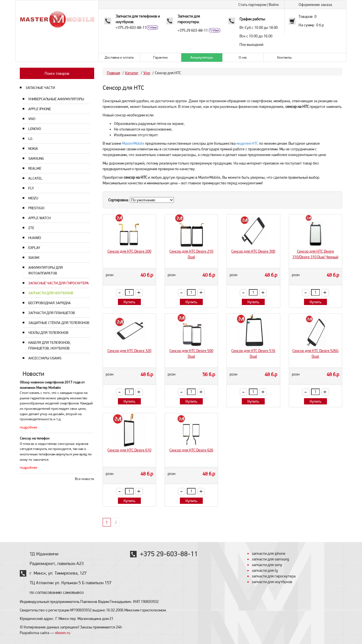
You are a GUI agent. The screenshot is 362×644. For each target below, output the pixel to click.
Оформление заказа (315, 5)
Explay (34, 248)
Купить (129, 302)
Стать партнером (252, 5)
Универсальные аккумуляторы (56, 99)
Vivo (32, 119)
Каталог (132, 73)
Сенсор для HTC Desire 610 (129, 450)
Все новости (85, 479)
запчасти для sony (267, 565)
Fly (31, 188)
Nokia (33, 149)
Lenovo (35, 129)
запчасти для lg (265, 570)
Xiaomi (34, 258)
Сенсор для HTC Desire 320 (129, 351)
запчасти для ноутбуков (272, 582)
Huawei (35, 238)
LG (30, 139)
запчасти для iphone (269, 553)
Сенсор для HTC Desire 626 (191, 450)
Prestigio (36, 208)
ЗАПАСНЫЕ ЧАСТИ (40, 88)
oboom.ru (63, 633)
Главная (114, 73)
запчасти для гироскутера (274, 576)
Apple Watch (39, 218)
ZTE (31, 228)
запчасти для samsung (270, 559)
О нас (243, 57)
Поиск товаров (57, 73)
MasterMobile (133, 143)
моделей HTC (247, 143)
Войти (274, 5)
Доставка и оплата (119, 57)
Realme (35, 168)
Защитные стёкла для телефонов (59, 323)
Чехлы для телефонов (48, 333)
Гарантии (160, 57)
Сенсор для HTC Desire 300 (253, 251)
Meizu (33, 198)
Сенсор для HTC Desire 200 (129, 251)
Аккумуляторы (202, 57)
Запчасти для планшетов (52, 313)
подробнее (28, 427)
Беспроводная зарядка (49, 303)
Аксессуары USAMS (45, 358)
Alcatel (35, 178)
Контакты (284, 57)
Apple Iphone (40, 109)
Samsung (36, 158)
